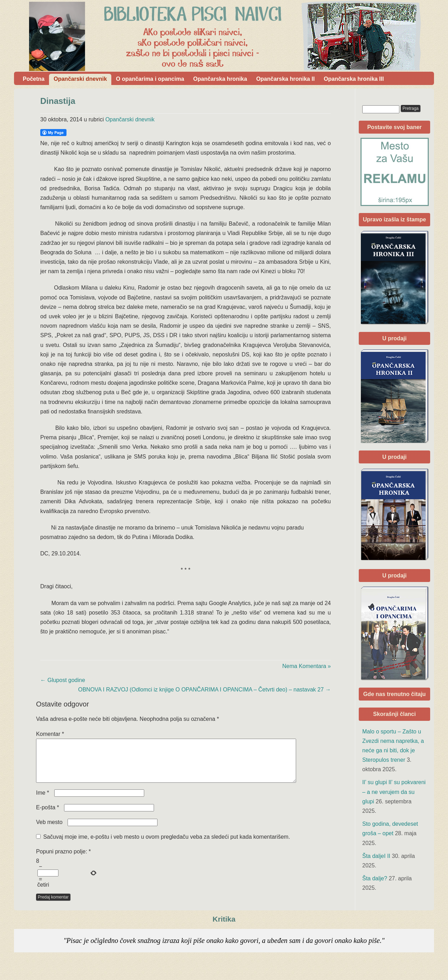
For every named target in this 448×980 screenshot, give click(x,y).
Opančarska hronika (220, 79)
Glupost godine (63, 680)
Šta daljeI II (376, 856)
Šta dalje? (375, 878)
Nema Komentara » (307, 666)
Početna (34, 79)
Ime (43, 801)
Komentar (50, 734)
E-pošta (48, 816)
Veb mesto (49, 830)
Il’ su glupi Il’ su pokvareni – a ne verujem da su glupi (394, 792)
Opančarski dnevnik (80, 79)
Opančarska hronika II (285, 79)
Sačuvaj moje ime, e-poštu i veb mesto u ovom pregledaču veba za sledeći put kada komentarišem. (166, 845)
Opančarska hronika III (354, 79)
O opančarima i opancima (150, 79)
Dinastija (58, 101)
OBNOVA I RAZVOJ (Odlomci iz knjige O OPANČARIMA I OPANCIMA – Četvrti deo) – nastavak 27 (204, 690)
